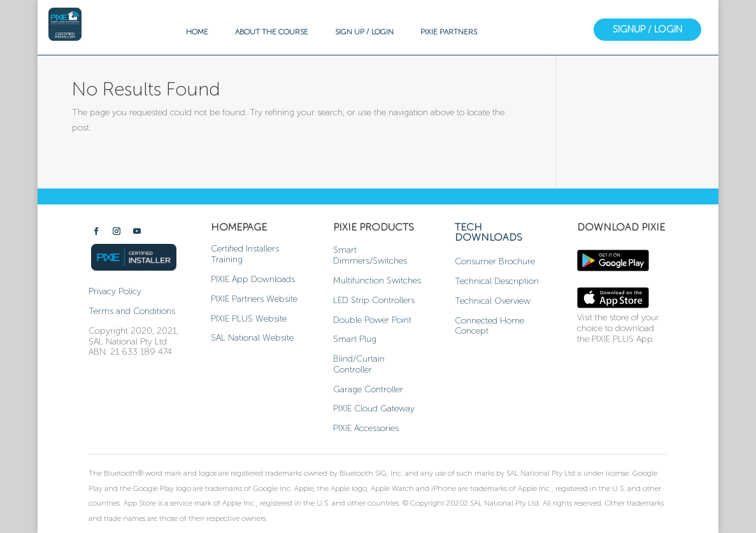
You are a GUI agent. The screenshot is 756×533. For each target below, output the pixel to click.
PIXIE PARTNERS (449, 32)
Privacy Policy (115, 291)
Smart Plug (355, 339)
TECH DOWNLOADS (489, 232)
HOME (197, 32)
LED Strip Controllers (374, 300)
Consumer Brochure (495, 261)
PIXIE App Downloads (253, 279)
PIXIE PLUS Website (249, 319)
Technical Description (497, 281)
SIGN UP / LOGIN (364, 32)
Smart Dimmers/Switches (370, 255)
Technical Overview (493, 301)
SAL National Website (252, 338)
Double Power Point (372, 320)
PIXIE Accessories (366, 428)
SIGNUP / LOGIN (647, 29)
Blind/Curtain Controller (359, 364)
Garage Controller (368, 389)
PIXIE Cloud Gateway (374, 409)
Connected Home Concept (489, 326)
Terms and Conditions (132, 311)
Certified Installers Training (245, 254)
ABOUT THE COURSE (272, 32)
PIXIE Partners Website (254, 299)
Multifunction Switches (377, 281)
